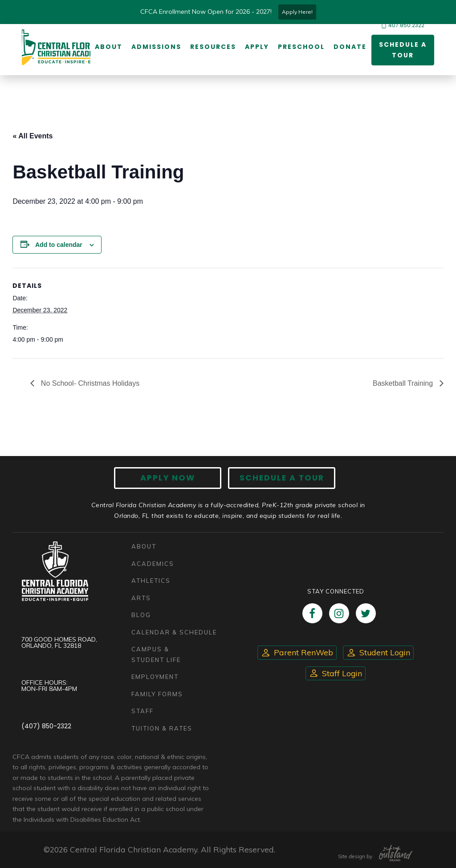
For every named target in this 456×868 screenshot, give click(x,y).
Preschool (301, 47)
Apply (257, 47)
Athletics (151, 581)
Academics (153, 564)
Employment (155, 677)
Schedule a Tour (403, 50)
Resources (213, 47)
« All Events (33, 136)
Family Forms (157, 694)
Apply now (168, 478)
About (109, 47)
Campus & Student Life (156, 654)
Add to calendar (59, 245)
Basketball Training (404, 383)
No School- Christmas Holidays (89, 383)
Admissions (156, 47)
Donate (350, 47)
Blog (141, 615)
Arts (141, 598)
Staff (142, 711)
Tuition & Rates (162, 728)
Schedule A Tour (282, 478)
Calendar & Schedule (174, 632)
